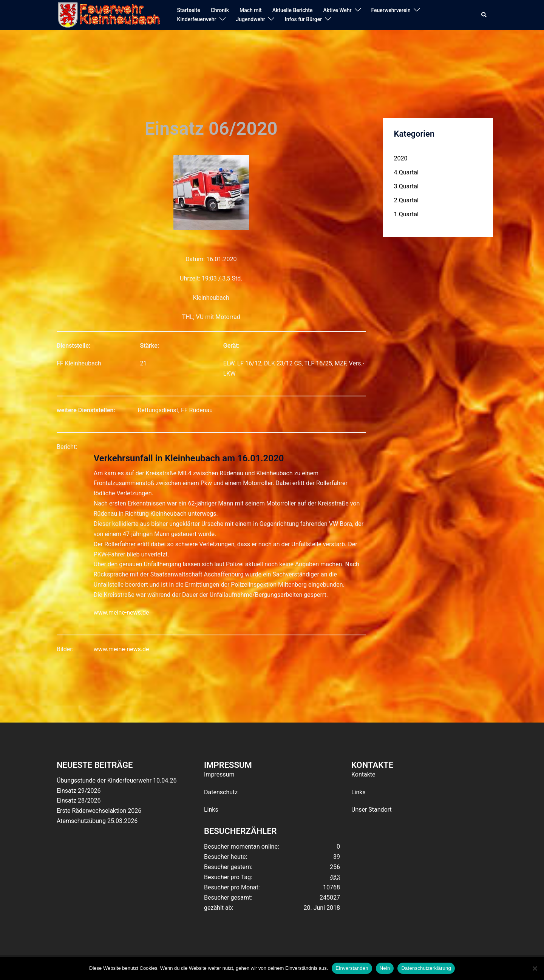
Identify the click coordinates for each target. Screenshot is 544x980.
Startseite (189, 10)
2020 (401, 158)
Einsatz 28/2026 (79, 800)
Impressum (219, 774)
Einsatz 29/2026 (79, 791)
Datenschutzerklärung (426, 968)
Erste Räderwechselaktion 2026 (99, 811)
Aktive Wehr (338, 10)
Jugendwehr (251, 19)
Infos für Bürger (303, 19)
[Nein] (535, 968)
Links (211, 810)
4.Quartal (406, 172)
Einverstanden (352, 968)
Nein (385, 968)
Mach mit (251, 10)
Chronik (220, 10)
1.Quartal (406, 214)
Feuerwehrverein (391, 10)
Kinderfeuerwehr (197, 19)
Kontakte (363, 774)
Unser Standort (372, 810)
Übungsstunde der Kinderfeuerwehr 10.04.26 (117, 780)
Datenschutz (221, 792)
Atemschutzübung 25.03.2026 (97, 821)
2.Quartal (406, 200)
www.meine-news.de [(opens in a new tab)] (121, 612)
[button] (484, 15)
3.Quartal (406, 186)
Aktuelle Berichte (293, 10)
